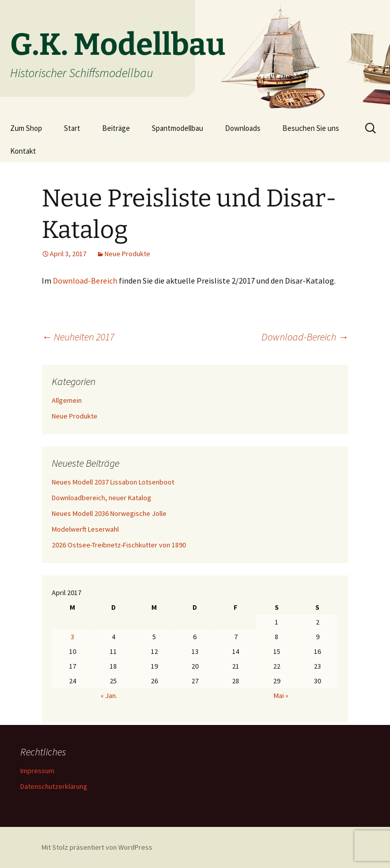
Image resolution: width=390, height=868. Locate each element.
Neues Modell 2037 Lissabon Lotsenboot (113, 482)
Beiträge (116, 128)
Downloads (243, 128)
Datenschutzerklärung (54, 786)
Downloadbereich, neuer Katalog (102, 498)
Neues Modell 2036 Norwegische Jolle (109, 513)
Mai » (281, 696)
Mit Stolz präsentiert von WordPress (97, 847)
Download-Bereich (85, 281)
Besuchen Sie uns (311, 128)
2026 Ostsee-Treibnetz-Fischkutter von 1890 (119, 545)
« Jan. (109, 696)
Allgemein (67, 400)
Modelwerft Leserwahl (85, 529)
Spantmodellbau (177, 128)
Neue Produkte (127, 254)
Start (72, 128)
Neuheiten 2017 (78, 337)
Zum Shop (26, 128)
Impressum (37, 771)
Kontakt (23, 151)
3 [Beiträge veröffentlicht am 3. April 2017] (72, 637)
